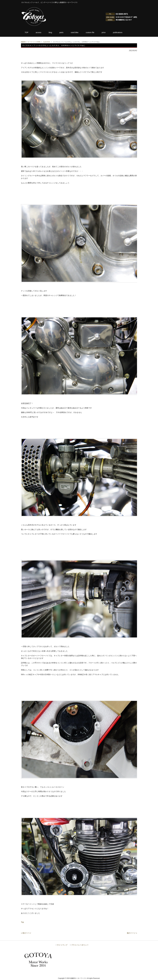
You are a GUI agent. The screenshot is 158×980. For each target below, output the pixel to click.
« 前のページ (26, 933)
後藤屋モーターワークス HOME (31, 42)
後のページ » (132, 933)
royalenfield (47, 42)
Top (22, 922)
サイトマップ (62, 945)
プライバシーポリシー (80, 945)
